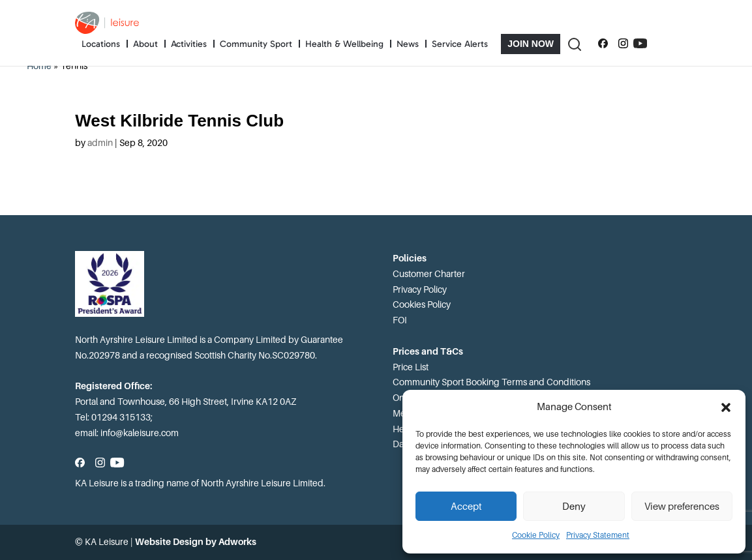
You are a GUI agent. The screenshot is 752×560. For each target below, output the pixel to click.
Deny (574, 507)
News (408, 44)
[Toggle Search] (574, 44)
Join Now (531, 44)
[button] (726, 407)
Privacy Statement (598, 535)
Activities (189, 44)
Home (39, 66)
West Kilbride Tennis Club (179, 121)
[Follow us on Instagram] (623, 44)
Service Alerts (460, 44)
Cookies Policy (422, 304)
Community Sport (256, 44)
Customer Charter (429, 274)
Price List (411, 367)
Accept (466, 507)
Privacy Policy (420, 289)
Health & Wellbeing (344, 44)
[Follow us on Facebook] (603, 44)
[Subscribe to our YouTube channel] (640, 44)
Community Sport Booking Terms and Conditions (491, 382)
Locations (101, 44)
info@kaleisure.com (140, 433)
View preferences (682, 507)
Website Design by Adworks (196, 542)
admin (100, 143)
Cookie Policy (536, 535)
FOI (400, 320)
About (145, 44)
